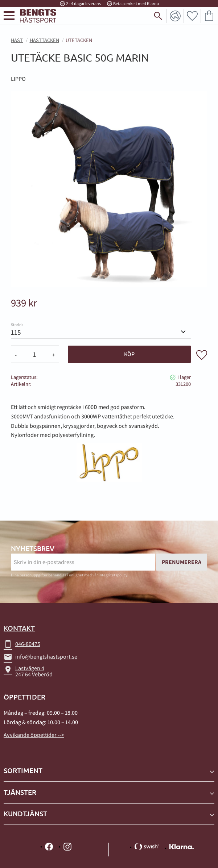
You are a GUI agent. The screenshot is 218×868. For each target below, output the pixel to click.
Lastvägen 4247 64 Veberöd (28, 671)
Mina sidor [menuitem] (175, 16)
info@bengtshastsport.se (40, 657)
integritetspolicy (113, 575)
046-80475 (22, 644)
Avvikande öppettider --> (34, 735)
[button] (9, 16)
